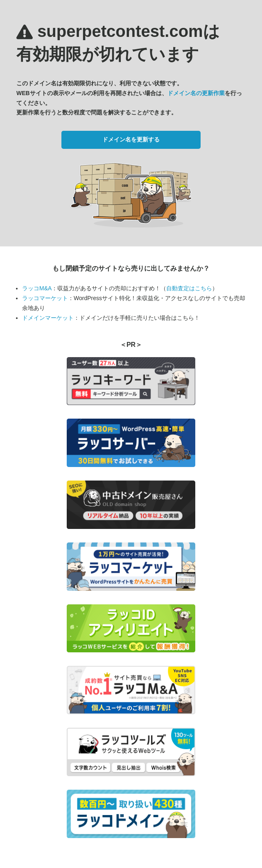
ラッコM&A (37, 288)
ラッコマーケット (45, 298)
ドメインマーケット (48, 318)
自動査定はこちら (189, 288)
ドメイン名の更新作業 (196, 93)
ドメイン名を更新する (131, 139)
